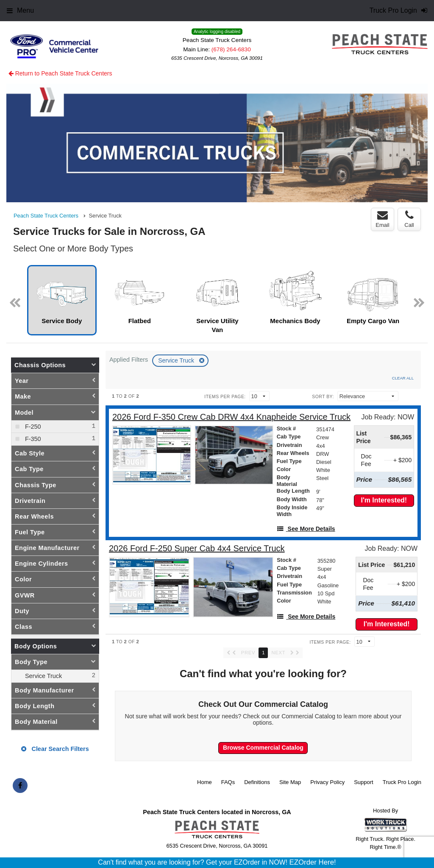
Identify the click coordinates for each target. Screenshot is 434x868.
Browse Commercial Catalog (263, 748)
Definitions (257, 782)
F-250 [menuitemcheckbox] (32, 427)
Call (409, 219)
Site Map (290, 782)
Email (383, 219)
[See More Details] (306, 529)
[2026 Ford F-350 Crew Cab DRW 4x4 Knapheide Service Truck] (231, 417)
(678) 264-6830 (231, 49)
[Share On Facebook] (20, 786)
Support (364, 782)
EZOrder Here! (313, 862)
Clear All (403, 378)
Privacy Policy (327, 782)
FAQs (228, 782)
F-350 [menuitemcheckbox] (32, 439)
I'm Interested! (384, 500)
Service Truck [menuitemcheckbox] (43, 676)
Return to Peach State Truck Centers (60, 73)
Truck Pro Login (402, 782)
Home (204, 782)
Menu (20, 10)
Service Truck (177, 360)
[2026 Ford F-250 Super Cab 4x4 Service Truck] (197, 548)
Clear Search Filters (55, 749)
